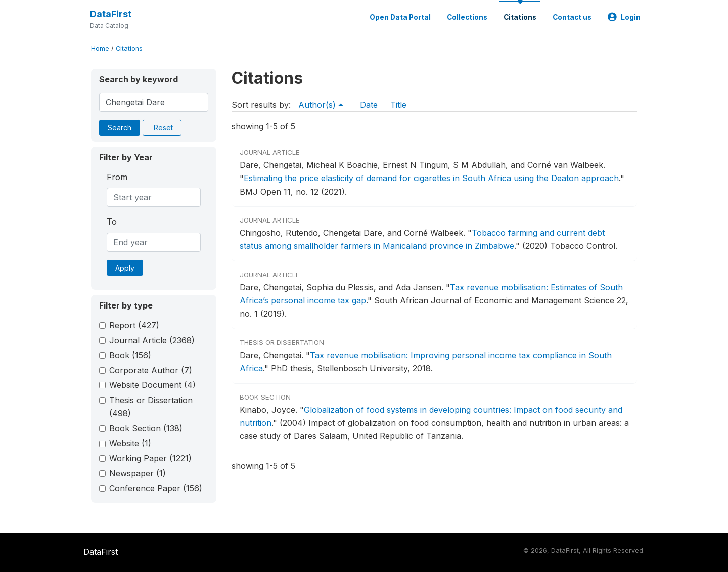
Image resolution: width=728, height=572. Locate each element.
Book (130, 355)
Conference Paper (156, 488)
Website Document (152, 385)
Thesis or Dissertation (151, 407)
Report (134, 325)
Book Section (146, 428)
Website (130, 443)
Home (100, 48)
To (112, 222)
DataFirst (111, 14)
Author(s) (321, 105)
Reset (163, 128)
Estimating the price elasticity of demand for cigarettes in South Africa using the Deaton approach (431, 178)
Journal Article (152, 340)
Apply (125, 268)
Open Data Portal (400, 17)
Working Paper (150, 458)
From (117, 177)
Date (369, 105)
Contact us (572, 17)
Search (120, 128)
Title (398, 105)
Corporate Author (151, 370)
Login (624, 17)
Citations (520, 17)
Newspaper (138, 473)
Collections (467, 17)
